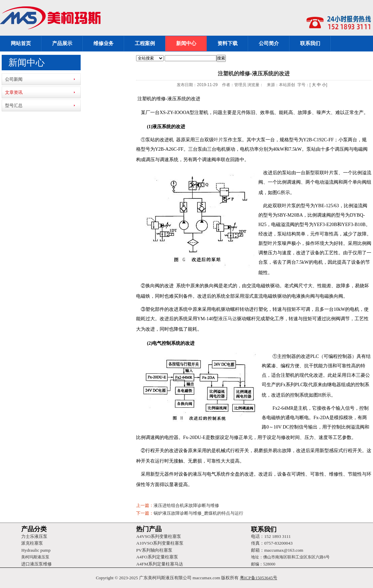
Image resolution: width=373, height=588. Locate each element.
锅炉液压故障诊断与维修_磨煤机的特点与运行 (198, 513)
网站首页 (21, 43)
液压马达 (227, 319)
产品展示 (62, 43)
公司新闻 (14, 79)
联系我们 (310, 43)
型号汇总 (14, 105)
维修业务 (103, 43)
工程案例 (145, 43)
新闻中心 (186, 43)
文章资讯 (14, 92)
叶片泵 (221, 140)
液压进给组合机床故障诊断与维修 (186, 505)
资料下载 (227, 43)
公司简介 (269, 43)
